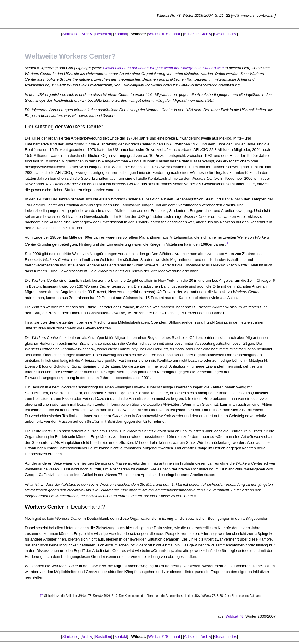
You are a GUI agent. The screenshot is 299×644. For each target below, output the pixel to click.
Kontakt (121, 34)
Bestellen (103, 34)
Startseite (70, 34)
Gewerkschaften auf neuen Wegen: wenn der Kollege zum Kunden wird (163, 68)
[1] (42, 596)
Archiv (87, 34)
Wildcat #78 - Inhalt (164, 34)
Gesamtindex (226, 34)
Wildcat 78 (234, 616)
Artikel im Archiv (197, 34)
